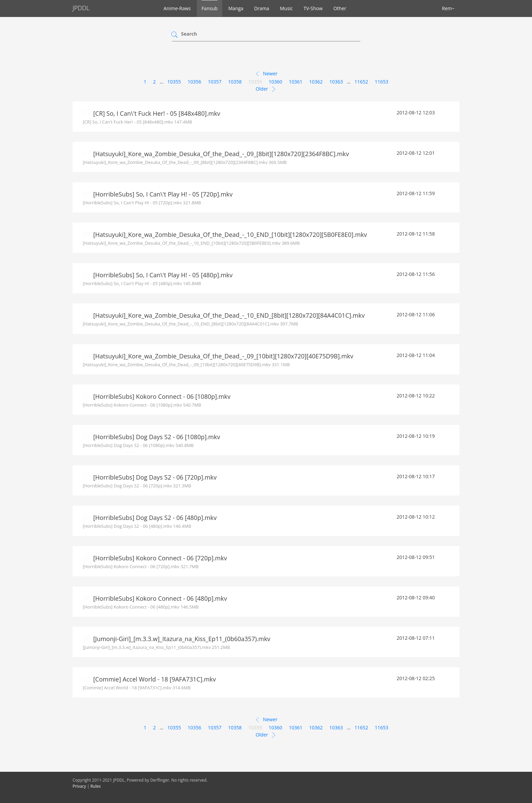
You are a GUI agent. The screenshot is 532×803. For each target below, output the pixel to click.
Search (189, 34)
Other (340, 8)
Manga (236, 8)
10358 (235, 82)
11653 (382, 82)
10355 (174, 82)
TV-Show (313, 8)
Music (286, 8)
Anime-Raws (177, 8)
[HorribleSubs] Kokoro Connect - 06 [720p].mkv (159, 558)
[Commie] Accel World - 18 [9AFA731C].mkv (154, 679)
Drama (262, 8)
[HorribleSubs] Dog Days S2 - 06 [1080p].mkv (156, 437)
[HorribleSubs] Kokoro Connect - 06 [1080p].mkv (161, 396)
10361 (296, 82)
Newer (266, 74)
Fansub (210, 8)
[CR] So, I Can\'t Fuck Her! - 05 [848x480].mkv (156, 113)
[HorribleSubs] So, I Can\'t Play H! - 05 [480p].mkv (162, 275)
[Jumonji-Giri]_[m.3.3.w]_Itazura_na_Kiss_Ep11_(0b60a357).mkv (181, 639)
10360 (275, 82)
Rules (95, 786)
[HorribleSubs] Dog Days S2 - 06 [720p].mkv (154, 477)
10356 (194, 82)
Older (266, 89)
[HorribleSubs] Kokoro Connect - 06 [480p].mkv (159, 598)
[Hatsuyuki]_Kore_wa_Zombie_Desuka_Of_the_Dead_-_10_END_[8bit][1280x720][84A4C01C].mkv (228, 315)
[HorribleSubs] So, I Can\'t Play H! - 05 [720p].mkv (162, 194)
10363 (336, 82)
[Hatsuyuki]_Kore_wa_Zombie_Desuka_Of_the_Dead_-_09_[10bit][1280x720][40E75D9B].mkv (222, 356)
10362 (316, 82)
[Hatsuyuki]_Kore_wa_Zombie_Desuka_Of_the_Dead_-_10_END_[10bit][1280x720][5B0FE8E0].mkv (229, 235)
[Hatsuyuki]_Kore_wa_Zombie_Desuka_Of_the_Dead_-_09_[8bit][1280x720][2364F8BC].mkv (220, 154)
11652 (361, 82)
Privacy (79, 786)
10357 (215, 82)
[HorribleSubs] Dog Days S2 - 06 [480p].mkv (154, 518)
